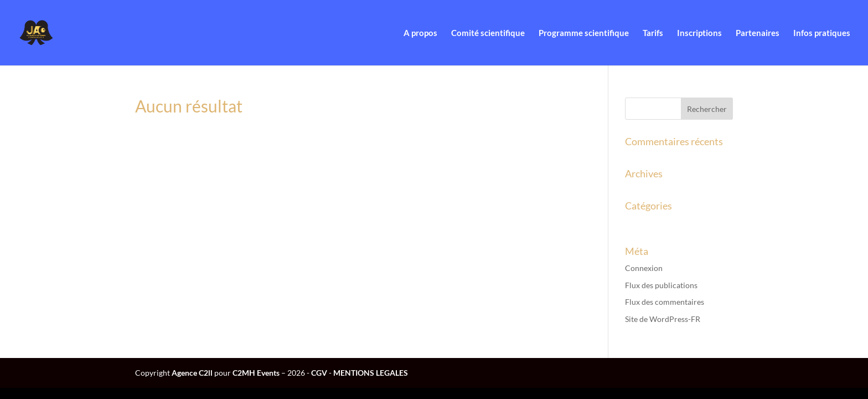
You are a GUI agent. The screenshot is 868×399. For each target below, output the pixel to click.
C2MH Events (257, 373)
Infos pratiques (822, 33)
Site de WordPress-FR (663, 319)
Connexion (644, 268)
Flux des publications (661, 285)
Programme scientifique (584, 33)
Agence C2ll (192, 373)
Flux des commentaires (665, 302)
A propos (420, 33)
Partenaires (758, 33)
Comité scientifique (488, 33)
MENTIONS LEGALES (371, 373)
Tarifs (653, 33)
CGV (319, 373)
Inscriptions (699, 33)
